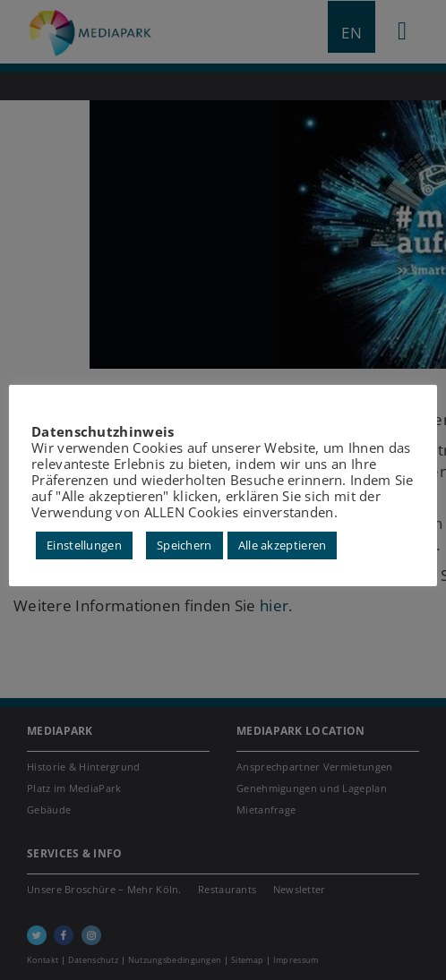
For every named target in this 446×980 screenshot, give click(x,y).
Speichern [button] (184, 545)
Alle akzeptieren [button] (283, 545)
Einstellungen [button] (84, 545)
